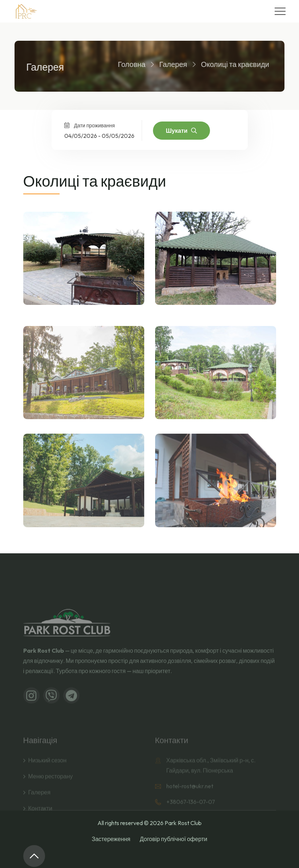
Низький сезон (47, 777)
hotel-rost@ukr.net (190, 803)
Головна (127, 64)
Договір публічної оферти (174, 839)
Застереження (111, 839)
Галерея (168, 64)
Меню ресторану (51, 793)
